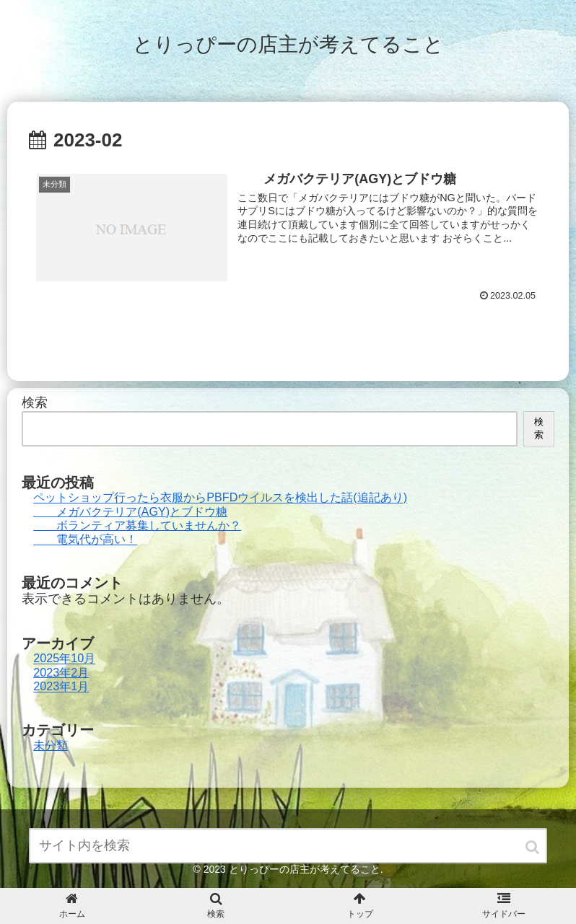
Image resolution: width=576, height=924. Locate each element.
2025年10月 (64, 659)
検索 (35, 402)
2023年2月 (61, 672)
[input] (288, 846)
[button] (533, 847)
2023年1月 (61, 687)
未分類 (51, 745)
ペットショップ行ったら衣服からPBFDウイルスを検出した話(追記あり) (220, 498)
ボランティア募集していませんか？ (137, 525)
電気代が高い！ (85, 540)
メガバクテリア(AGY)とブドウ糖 (130, 511)
